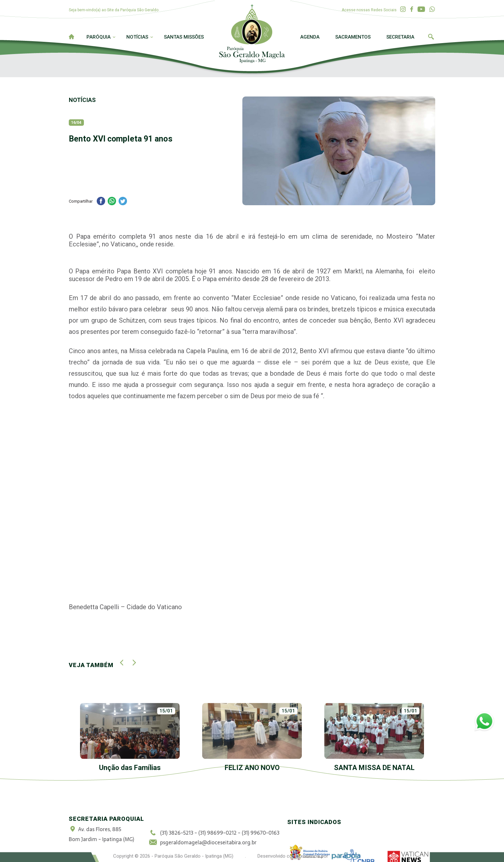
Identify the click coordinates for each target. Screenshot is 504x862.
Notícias (137, 37)
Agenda (310, 37)
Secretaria (400, 37)
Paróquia (99, 37)
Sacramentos (353, 37)
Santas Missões (184, 37)
